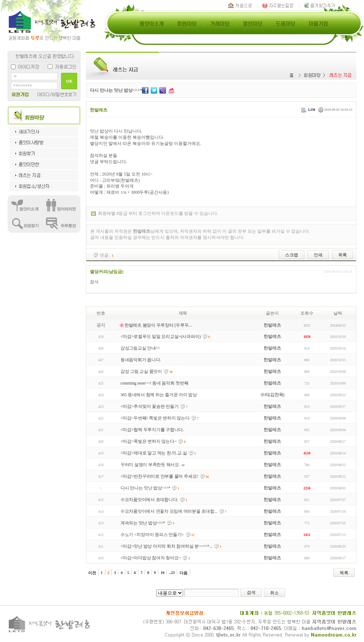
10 (163, 572)
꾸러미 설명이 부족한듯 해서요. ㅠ (153, 465)
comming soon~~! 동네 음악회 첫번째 (155, 383)
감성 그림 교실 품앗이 (141, 371)
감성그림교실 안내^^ (140, 348)
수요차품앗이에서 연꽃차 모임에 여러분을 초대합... (169, 511)
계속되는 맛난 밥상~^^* (143, 523)
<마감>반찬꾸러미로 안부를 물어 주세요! (159, 476)
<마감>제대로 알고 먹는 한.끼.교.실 (154, 453)
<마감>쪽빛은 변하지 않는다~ (149, 441)
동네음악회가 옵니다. (141, 360)
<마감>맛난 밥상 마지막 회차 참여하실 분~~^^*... (166, 546)
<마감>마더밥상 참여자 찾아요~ (151, 558)
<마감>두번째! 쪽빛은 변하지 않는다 (155, 418)
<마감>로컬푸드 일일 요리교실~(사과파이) (161, 336)
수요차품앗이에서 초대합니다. (149, 500)
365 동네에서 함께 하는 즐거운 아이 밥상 (159, 395)
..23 (172, 572)
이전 (92, 573)
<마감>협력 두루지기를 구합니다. (152, 430)
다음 (183, 573)
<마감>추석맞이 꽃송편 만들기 (150, 406)
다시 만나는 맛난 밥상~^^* (145, 488)
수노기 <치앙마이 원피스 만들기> (152, 535)
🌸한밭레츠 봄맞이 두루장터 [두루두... (155, 325)
